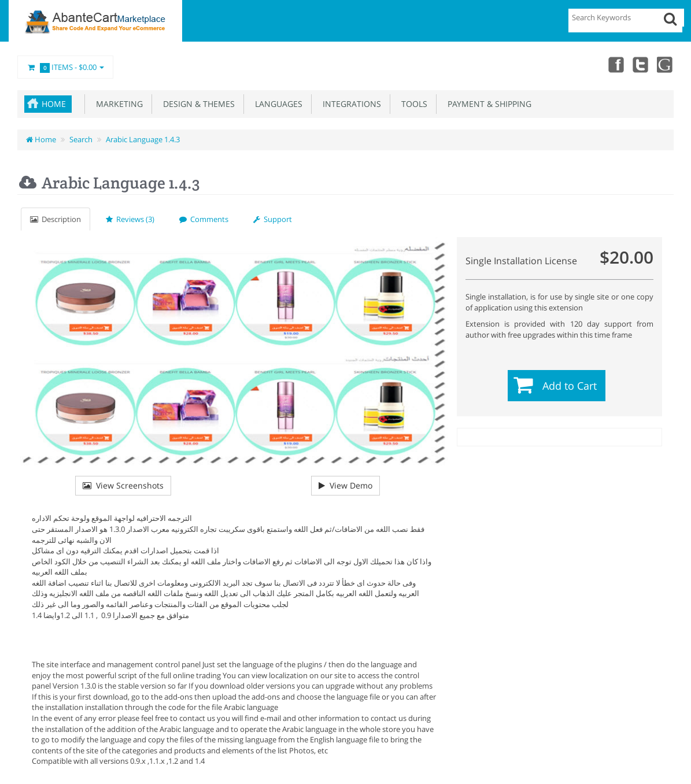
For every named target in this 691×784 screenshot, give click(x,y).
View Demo (345, 485)
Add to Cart (570, 386)
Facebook (615, 64)
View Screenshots (123, 485)
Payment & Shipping (487, 104)
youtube (666, 64)
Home (54, 104)
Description (56, 219)
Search (81, 139)
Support (273, 219)
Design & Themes (197, 104)
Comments (204, 219)
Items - (65, 68)
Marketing (117, 104)
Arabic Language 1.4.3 (143, 139)
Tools (412, 104)
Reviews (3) (130, 219)
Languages (276, 104)
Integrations (350, 104)
